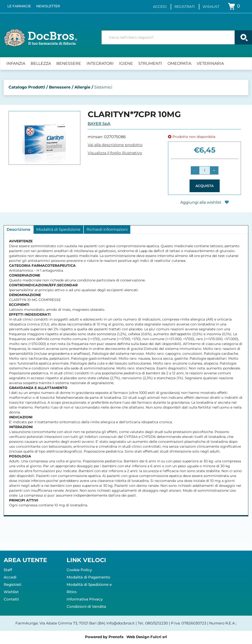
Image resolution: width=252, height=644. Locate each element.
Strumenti (150, 63)
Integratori (100, 63)
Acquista (204, 186)
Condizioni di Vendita (86, 606)
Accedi (160, 7)
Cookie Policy (79, 570)
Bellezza (41, 63)
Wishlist (211, 7)
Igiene (126, 63)
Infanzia (16, 63)
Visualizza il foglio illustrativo (115, 153)
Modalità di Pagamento (88, 577)
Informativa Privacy (85, 599)
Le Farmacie (19, 6)
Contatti (11, 599)
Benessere (69, 63)
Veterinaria (210, 63)
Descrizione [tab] (18, 229)
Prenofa (116, 637)
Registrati (185, 7)
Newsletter (48, 6)
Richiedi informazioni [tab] (107, 229)
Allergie (82, 87)
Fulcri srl (159, 637)
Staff (8, 570)
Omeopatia (179, 63)
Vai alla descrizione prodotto (115, 145)
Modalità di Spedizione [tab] (58, 229)
